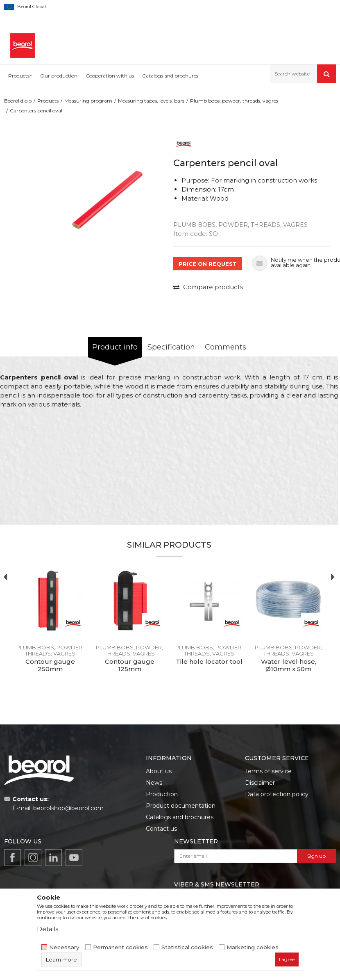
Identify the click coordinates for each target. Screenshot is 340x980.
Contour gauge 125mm (130, 665)
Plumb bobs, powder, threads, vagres (234, 101)
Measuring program (88, 101)
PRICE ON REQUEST (208, 264)
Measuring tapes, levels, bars (151, 101)
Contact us (161, 829)
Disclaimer (260, 783)
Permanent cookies (120, 947)
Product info (115, 347)
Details (48, 929)
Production (162, 794)
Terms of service (268, 771)
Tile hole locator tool (209, 662)
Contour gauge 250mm (50, 665)
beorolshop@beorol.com (68, 808)
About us (159, 771)
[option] (107, 195)
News (154, 783)
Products (48, 101)
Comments (226, 347)
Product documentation (181, 806)
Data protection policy (277, 794)
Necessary (64, 947)
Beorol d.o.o (18, 101)
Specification (171, 347)
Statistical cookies (187, 947)
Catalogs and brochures (180, 817)
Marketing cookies (253, 947)
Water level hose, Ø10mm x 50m (289, 665)
